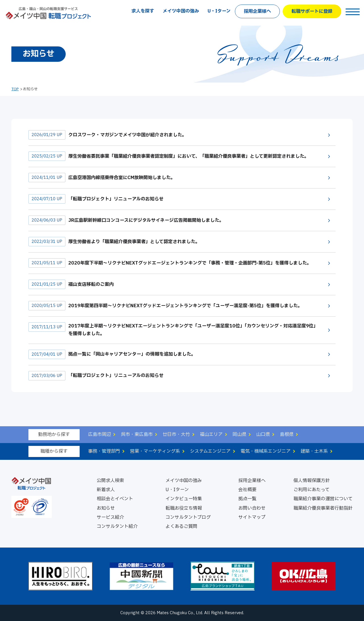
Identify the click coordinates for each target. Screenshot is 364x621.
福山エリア (211, 435)
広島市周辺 (100, 435)
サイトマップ (252, 517)
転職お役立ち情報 (184, 508)
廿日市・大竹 (176, 435)
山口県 (263, 435)
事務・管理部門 (104, 451)
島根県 (287, 435)
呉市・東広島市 (137, 435)
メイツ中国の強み (181, 11)
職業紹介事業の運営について (323, 499)
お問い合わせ (252, 508)
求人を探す (143, 11)
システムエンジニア (210, 451)
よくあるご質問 (181, 526)
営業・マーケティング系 (155, 451)
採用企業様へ (257, 11)
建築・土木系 (314, 451)
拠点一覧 (247, 499)
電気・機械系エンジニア (266, 451)
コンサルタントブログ (188, 517)
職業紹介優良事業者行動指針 (323, 508)
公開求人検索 (110, 481)
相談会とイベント (115, 499)
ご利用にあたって (312, 490)
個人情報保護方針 (312, 481)
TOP (15, 89)
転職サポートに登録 (312, 11)
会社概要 (247, 490)
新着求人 (106, 490)
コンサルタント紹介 (117, 526)
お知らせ (106, 508)
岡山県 (239, 435)
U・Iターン (219, 11)
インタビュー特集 (184, 499)
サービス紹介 (110, 517)
